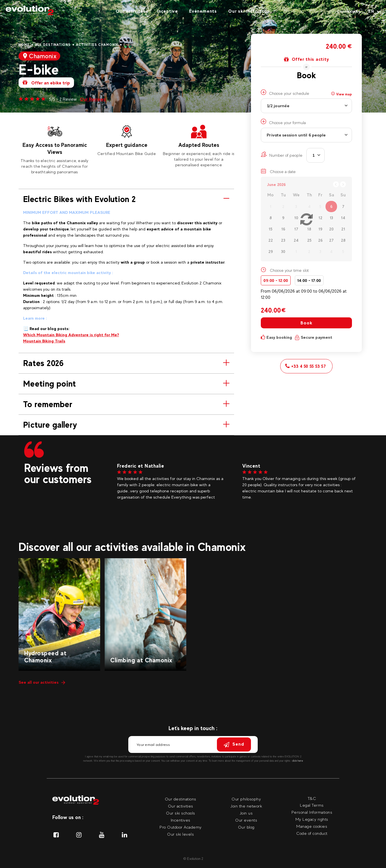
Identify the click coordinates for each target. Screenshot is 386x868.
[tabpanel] (55, 149)
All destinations (53, 45)
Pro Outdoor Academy (181, 827)
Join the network (246, 806)
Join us (246, 813)
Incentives (181, 820)
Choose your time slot (289, 270)
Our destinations (181, 799)
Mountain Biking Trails (44, 341)
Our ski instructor (249, 11)
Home (24, 45)
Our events (246, 820)
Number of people (282, 154)
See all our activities (42, 682)
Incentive (167, 11)
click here (298, 761)
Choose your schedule (285, 93)
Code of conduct (312, 833)
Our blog (246, 827)
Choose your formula (283, 122)
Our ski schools (181, 813)
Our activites (131, 11)
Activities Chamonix (97, 45)
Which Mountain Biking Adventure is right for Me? (71, 335)
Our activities (181, 806)
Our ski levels (180, 834)
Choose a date (278, 171)
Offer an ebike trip (46, 83)
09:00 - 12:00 (276, 280)
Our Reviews (93, 99)
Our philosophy (246, 799)
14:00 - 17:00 (309, 280)
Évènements (203, 11)
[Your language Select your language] (374, 11)
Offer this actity (307, 59)
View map (342, 94)
